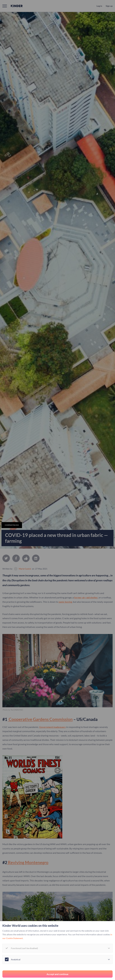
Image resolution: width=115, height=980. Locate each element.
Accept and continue (57, 974)
